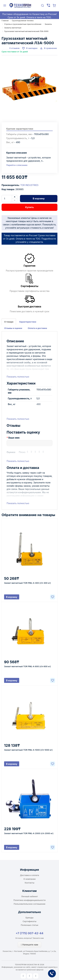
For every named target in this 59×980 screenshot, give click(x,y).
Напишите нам (29, 945)
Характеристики (28, 322)
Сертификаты (29, 921)
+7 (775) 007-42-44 (30, 933)
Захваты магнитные (13, 28)
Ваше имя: (14, 438)
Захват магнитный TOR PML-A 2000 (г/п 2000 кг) (29, 833)
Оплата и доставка (37, 328)
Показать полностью (18, 377)
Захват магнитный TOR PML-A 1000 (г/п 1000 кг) (28, 750)
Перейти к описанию (17, 165)
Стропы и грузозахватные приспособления (23, 24)
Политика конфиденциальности (30, 900)
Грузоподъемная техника (23, 21)
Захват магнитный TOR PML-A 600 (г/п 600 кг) (27, 666)
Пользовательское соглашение (29, 904)
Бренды (30, 918)
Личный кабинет (30, 896)
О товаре (9, 322)
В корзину (39, 198)
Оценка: (11, 452)
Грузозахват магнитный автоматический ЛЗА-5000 (26, 31)
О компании (29, 879)
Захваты (48, 24)
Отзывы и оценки (13, 328)
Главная (5, 21)
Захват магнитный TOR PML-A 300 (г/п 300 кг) (27, 583)
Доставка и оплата (29, 875)
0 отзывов (14, 48)
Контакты (29, 883)
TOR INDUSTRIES (29, 185)
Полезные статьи (29, 925)
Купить (29, 207)
